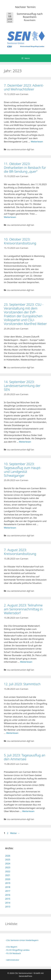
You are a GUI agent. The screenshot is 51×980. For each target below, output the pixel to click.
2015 (8, 899)
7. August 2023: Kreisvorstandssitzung (20, 552)
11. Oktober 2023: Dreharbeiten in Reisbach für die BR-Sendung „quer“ (25, 168)
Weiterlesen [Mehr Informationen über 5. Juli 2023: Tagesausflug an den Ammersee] (28, 811)
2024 (8, 864)
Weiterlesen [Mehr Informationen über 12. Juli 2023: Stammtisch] (12, 733)
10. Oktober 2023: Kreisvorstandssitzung (20, 241)
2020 (8, 879)
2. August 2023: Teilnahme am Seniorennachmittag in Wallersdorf (23, 609)
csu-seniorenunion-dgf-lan (20, 149)
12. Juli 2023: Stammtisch (22, 684)
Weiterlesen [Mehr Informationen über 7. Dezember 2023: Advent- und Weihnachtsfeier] (37, 142)
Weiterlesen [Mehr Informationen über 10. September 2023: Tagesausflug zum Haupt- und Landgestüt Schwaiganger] (10, 528)
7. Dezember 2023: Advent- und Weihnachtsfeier (24, 87)
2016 (8, 895)
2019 (8, 883)
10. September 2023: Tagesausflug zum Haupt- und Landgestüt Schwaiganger (23, 470)
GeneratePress (25, 976)
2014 (8, 903)
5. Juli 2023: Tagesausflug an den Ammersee (25, 757)
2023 (8, 867)
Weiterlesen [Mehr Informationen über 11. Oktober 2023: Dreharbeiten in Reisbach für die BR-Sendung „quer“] (10, 217)
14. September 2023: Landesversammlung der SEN (22, 386)
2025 (8, 860)
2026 (8, 856)
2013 (8, 907)
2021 (8, 875)
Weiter (15, 833)
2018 (8, 887)
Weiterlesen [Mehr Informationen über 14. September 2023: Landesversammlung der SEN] (25, 442)
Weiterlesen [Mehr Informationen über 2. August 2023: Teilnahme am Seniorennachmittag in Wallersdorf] (26, 662)
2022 (8, 871)
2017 (8, 891)
